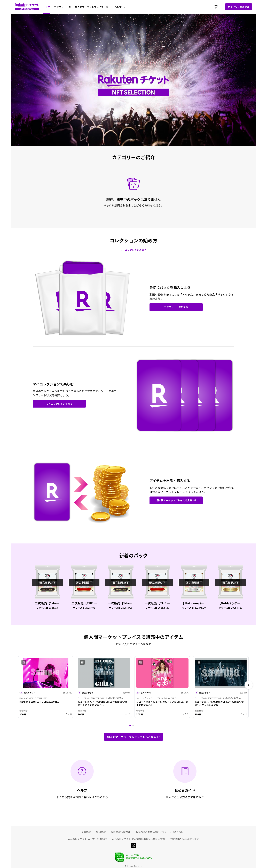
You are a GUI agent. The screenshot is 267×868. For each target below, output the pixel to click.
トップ (46, 7)
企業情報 (86, 832)
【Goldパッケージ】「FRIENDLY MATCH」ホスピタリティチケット (231, 603)
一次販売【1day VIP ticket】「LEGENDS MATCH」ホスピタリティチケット (121, 603)
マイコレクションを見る (59, 404)
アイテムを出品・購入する (170, 481)
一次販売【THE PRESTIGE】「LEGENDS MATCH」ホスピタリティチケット (157, 603)
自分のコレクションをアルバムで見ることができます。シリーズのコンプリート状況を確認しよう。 (75, 393)
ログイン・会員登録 (239, 7)
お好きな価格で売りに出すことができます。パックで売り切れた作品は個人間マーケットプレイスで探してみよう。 (192, 490)
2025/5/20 (200, 608)
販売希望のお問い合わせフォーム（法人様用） (161, 832)
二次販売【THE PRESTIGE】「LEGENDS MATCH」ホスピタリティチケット (84, 603)
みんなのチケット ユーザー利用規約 (87, 839)
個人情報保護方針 (121, 832)
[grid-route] (176, 307)
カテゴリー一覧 (62, 7)
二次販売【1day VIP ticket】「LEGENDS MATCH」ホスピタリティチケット (48, 603)
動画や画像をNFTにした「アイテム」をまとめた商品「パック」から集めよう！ (192, 296)
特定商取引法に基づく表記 (185, 839)
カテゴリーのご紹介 (133, 157)
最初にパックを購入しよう (170, 287)
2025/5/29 (127, 608)
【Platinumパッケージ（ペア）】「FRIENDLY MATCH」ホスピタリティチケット (194, 603)
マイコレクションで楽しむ (53, 384)
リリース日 (42, 608)
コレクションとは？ (136, 250)
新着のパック (133, 555)
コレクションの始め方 (133, 240)
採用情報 (101, 832)
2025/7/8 (54, 608)
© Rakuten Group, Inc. (133, 866)
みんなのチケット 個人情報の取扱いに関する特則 (139, 839)
